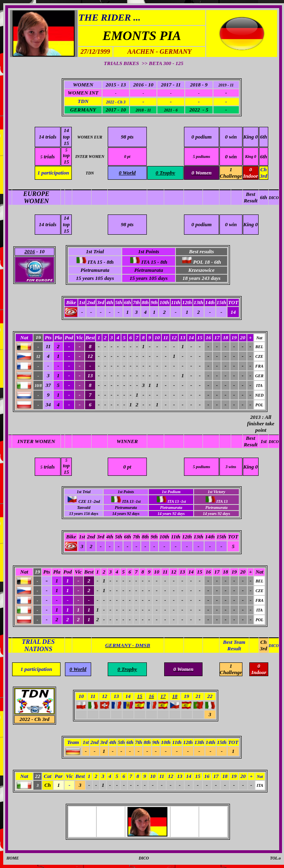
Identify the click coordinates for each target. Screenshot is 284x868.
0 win (231, 137)
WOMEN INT (83, 93)
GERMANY (83, 110)
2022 (25, 719)
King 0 (251, 137)
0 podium (201, 137)
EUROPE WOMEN (37, 197)
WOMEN (83, 85)
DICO (274, 198)
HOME (13, 858)
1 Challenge (231, 173)
